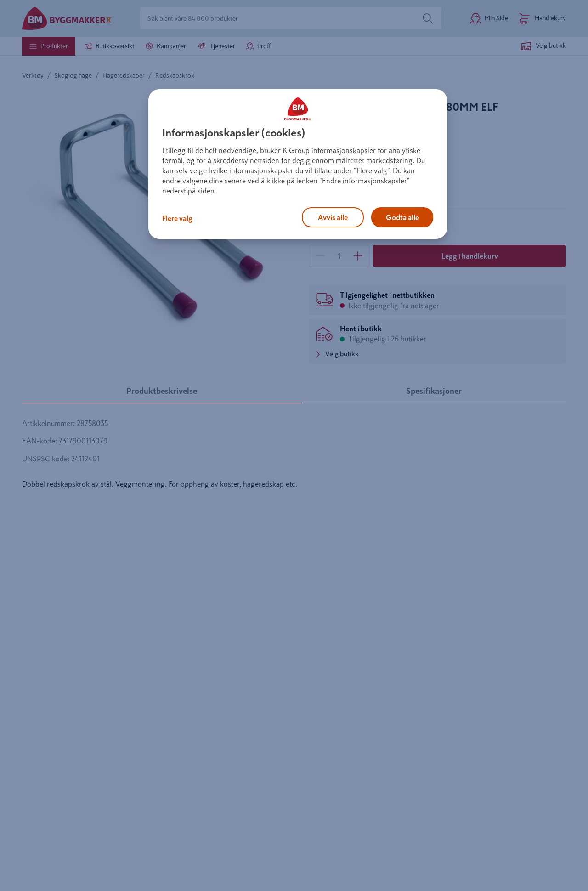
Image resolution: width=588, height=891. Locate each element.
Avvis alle (333, 217)
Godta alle (402, 217)
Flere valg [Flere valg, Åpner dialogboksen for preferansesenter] (177, 218)
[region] (298, 164)
